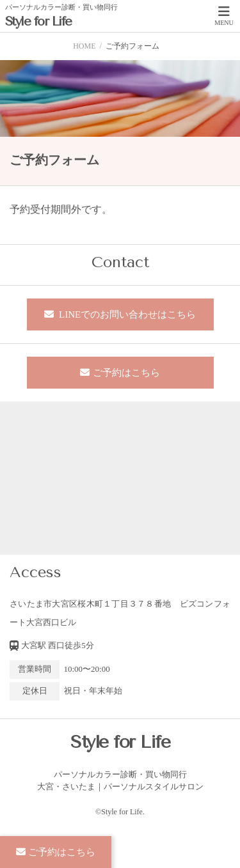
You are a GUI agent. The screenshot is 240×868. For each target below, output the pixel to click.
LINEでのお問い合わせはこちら (126, 314)
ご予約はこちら (126, 373)
